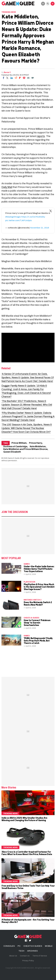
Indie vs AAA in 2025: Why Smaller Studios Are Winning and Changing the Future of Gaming (24, 819)
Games (27, 564)
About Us (13, 956)
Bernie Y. (8, 72)
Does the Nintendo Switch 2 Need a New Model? (38, 603)
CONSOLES (9, 946)
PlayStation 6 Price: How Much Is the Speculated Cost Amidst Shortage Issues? (39, 587)
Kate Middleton (38, 447)
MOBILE (49, 946)
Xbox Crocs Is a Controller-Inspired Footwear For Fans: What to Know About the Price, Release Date (27, 853)
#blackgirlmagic (13, 217)
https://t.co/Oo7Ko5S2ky (33, 217)
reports (41, 136)
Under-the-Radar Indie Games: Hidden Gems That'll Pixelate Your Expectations (39, 569)
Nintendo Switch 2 (32, 600)
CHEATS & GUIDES (31, 618)
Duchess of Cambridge (15, 447)
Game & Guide (14, 458)
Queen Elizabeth (12, 452)
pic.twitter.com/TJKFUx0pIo (19, 220)
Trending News (9, 12)
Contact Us (25, 956)
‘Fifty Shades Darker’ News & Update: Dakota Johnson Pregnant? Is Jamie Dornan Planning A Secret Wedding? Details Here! (28, 416)
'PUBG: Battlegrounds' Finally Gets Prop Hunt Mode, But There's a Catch (38, 641)
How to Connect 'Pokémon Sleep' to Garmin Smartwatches (37, 623)
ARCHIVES (32, 951)
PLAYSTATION (29, 582)
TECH (21, 951)
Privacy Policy (28, 961)
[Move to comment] (33, 78)
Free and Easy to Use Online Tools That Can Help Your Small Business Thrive (28, 887)
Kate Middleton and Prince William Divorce (25, 449)
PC (19, 946)
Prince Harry (36, 443)
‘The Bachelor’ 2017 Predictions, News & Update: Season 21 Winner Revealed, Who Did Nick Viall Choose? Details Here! (27, 405)
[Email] (28, 78)
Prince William (19, 443)
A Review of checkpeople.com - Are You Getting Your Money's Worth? (28, 921)
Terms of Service (40, 956)
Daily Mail (7, 187)
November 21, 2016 (40, 228)
